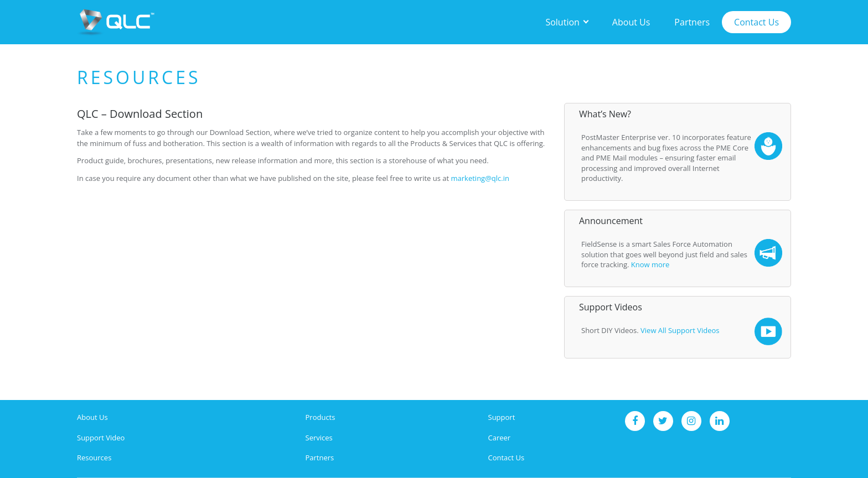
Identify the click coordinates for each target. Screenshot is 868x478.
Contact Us (756, 22)
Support (502, 417)
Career (500, 438)
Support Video (101, 438)
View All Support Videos (680, 330)
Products (321, 417)
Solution (562, 22)
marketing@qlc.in (480, 178)
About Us (631, 22)
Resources (94, 458)
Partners (692, 22)
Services (319, 438)
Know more (650, 264)
